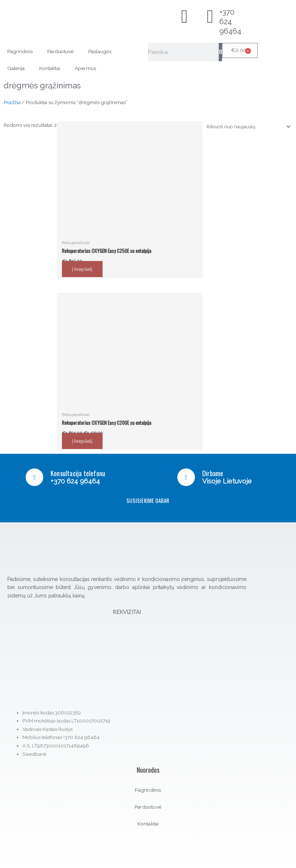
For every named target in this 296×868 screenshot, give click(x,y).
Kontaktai (50, 68)
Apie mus (85, 68)
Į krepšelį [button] (82, 269)
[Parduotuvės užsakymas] (247, 126)
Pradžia (12, 102)
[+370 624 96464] (210, 16)
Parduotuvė (60, 51)
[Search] (220, 52)
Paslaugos (100, 51)
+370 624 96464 (230, 22)
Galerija (16, 68)
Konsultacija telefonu (78, 473)
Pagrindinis (20, 51)
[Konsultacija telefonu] (34, 477)
